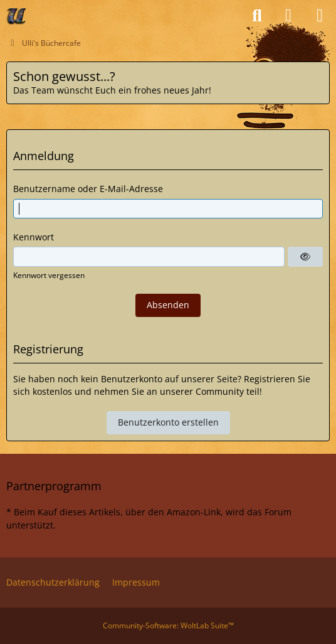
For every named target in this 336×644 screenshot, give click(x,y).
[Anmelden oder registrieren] (288, 16)
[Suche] (257, 16)
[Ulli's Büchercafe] (17, 16)
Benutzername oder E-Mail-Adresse (88, 189)
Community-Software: (168, 625)
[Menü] (320, 16)
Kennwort (34, 237)
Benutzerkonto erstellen (168, 422)
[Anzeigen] (305, 257)
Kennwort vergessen (49, 275)
